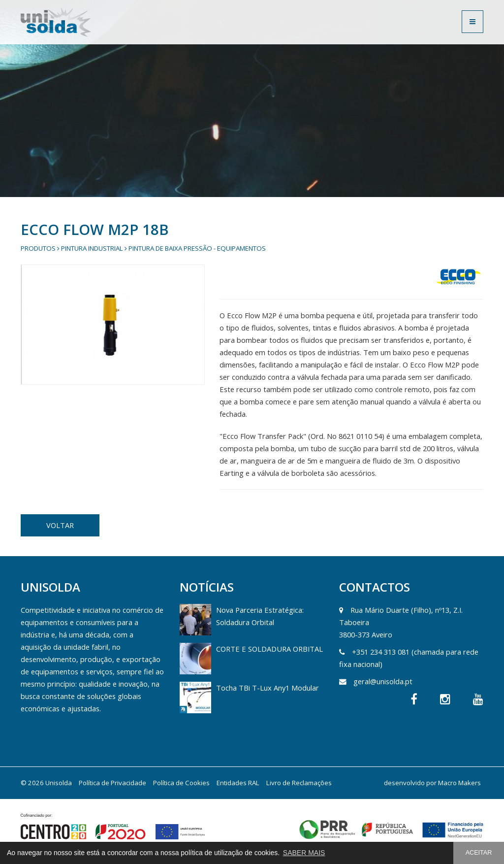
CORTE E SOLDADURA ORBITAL (269, 649)
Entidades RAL (238, 783)
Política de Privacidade (112, 783)
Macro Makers (459, 783)
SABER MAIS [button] (304, 853)
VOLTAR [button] (60, 525)
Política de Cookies (181, 783)
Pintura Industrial (92, 248)
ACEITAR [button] (479, 853)
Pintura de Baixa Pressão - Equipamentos (197, 248)
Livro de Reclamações (299, 783)
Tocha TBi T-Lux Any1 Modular (268, 688)
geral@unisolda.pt (383, 681)
